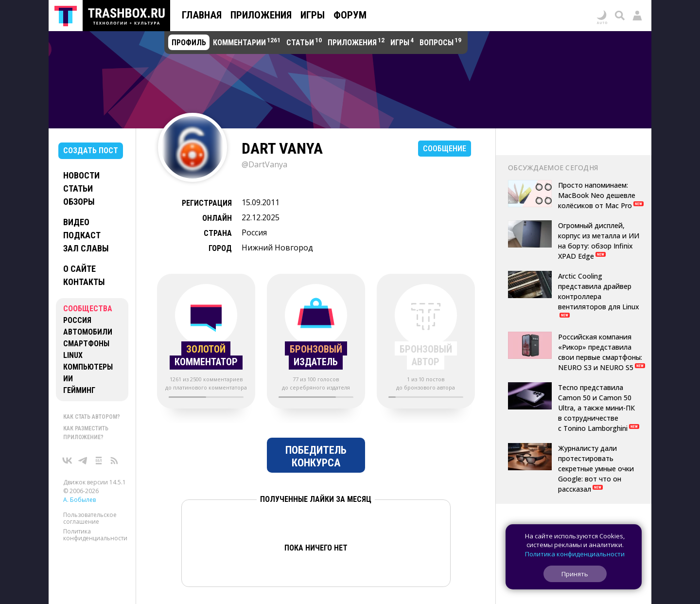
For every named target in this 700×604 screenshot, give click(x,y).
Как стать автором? (92, 417)
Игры (313, 15)
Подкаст (82, 235)
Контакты (84, 282)
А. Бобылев (79, 500)
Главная (202, 15)
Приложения (261, 15)
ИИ (68, 379)
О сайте (79, 269)
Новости (81, 175)
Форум (350, 15)
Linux (73, 355)
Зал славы (86, 248)
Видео (76, 222)
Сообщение (445, 149)
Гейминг (79, 390)
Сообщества (88, 309)
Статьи (78, 188)
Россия (77, 320)
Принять (575, 574)
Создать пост (91, 151)
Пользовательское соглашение (90, 518)
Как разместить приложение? (86, 433)
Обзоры (79, 202)
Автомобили (88, 332)
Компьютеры (88, 367)
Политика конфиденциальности (95, 535)
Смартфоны (86, 344)
